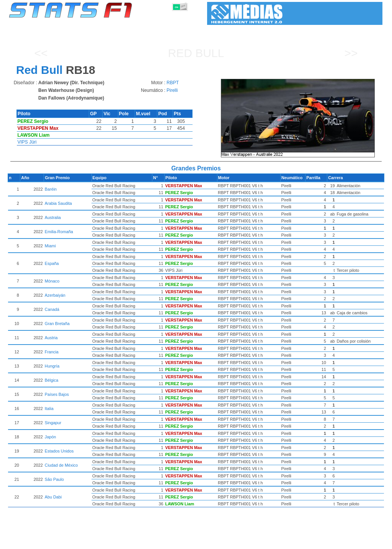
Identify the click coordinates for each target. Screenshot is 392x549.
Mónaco (79, 281)
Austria (78, 338)
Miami (77, 246)
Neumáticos (223, 542)
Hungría (79, 366)
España (79, 263)
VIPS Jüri (27, 142)
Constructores (165, 542)
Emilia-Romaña (86, 232)
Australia (80, 217)
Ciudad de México (88, 465)
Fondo (342, 542)
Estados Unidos (86, 451)
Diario (300, 542)
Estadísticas (33, 542)
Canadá (79, 309)
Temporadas (65, 542)
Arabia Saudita (85, 203)
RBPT (173, 83)
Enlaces (321, 542)
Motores (195, 542)
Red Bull (196, 53)
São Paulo (81, 479)
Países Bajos (84, 394)
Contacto (365, 542)
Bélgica (78, 380)
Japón (77, 437)
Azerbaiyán (82, 295)
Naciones (252, 542)
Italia (76, 408)
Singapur (80, 423)
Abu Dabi (80, 497)
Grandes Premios (104, 542)
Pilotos (136, 542)
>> (351, 53)
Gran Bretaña (84, 324)
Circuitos (278, 542)
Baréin (78, 189)
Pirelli (172, 90)
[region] (300, 118)
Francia (78, 352)
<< (41, 53)
